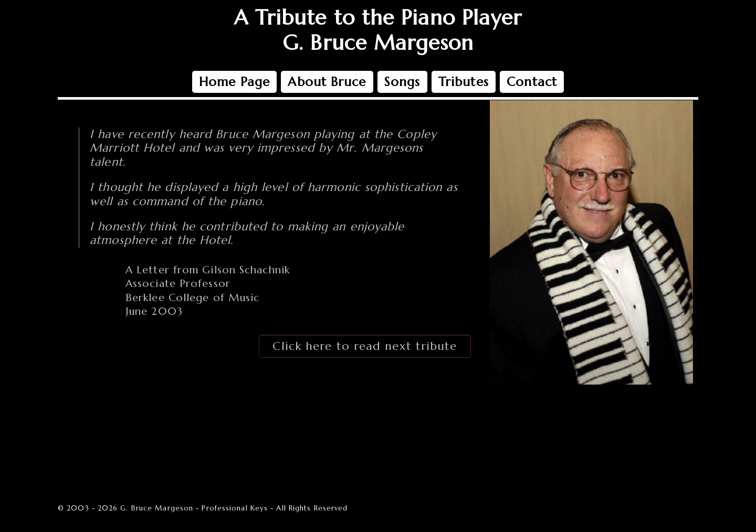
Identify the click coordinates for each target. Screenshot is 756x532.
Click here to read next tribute (365, 346)
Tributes (464, 82)
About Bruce (327, 82)
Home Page (234, 82)
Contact (532, 82)
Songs (402, 82)
